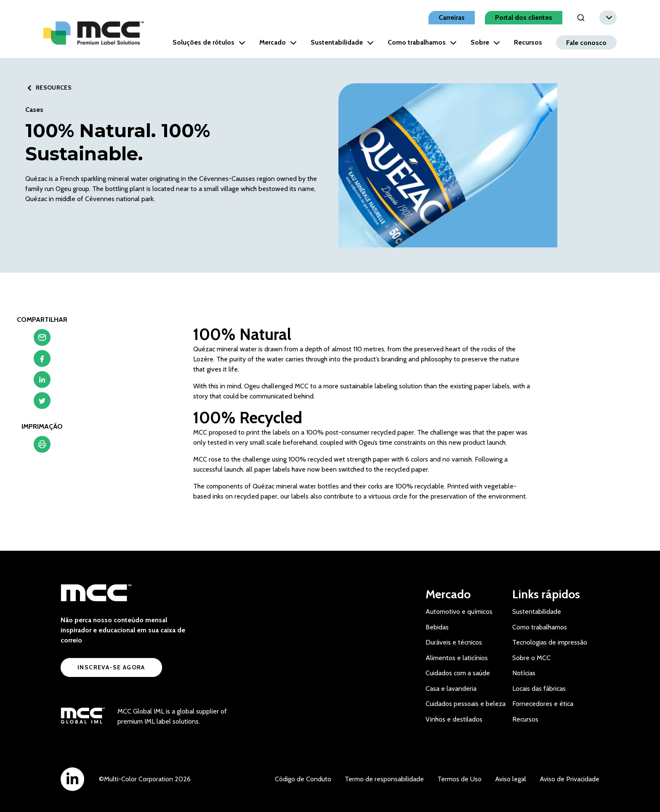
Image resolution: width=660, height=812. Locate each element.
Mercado (278, 42)
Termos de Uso (459, 779)
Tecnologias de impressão (550, 642)
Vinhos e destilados (454, 719)
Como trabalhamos (422, 42)
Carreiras (452, 17)
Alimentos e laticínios (457, 658)
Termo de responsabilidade (384, 779)
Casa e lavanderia (451, 689)
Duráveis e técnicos (454, 642)
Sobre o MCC (531, 658)
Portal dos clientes (524, 17)
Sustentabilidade (342, 42)
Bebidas (437, 627)
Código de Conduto (303, 779)
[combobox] (608, 18)
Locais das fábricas (539, 689)
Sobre (485, 42)
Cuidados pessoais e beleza (466, 704)
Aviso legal (511, 779)
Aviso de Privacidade (570, 779)
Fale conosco (586, 42)
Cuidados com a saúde (458, 673)
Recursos (528, 42)
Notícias (524, 673)
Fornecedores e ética (543, 704)
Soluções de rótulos (209, 42)
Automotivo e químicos (459, 612)
